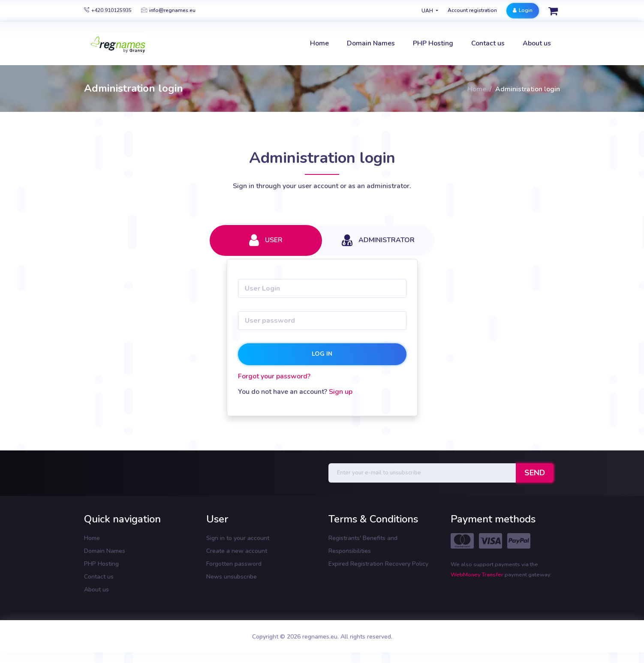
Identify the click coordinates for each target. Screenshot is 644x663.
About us (96, 589)
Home (477, 89)
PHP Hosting (101, 564)
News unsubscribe (232, 577)
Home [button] (319, 43)
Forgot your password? (274, 376)
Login (523, 10)
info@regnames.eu (168, 10)
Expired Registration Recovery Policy (378, 564)
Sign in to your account (238, 538)
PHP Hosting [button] (433, 43)
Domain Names (105, 551)
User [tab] (266, 240)
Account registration (472, 10)
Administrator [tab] (378, 240)
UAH (428, 11)
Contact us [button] (488, 43)
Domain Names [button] (371, 43)
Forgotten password (234, 564)
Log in (322, 354)
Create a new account (237, 551)
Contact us (99, 577)
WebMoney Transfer (478, 575)
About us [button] (537, 43)
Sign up (341, 392)
